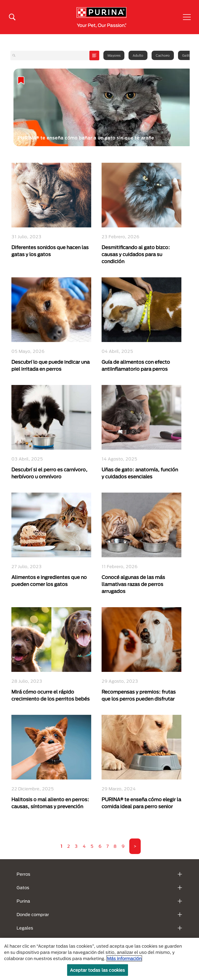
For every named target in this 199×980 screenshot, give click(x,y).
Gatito (187, 55)
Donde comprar (33, 914)
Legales (25, 928)
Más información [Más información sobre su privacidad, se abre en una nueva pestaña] (124, 958)
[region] (99, 959)
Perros (23, 874)
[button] (187, 17)
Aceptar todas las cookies (98, 970)
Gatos (23, 888)
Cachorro (163, 55)
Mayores (114, 55)
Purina (23, 901)
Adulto (138, 55)
